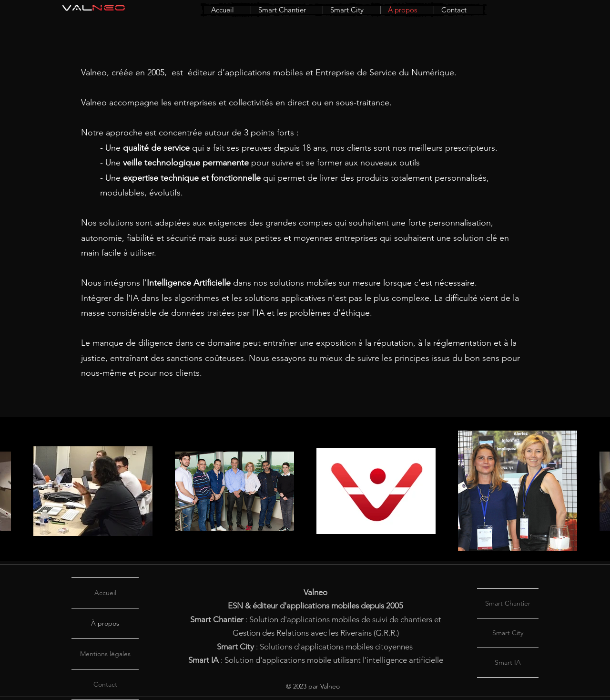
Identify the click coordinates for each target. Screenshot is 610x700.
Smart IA (508, 662)
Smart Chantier (508, 603)
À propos (105, 623)
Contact (105, 684)
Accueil (105, 593)
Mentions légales (105, 654)
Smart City (508, 633)
